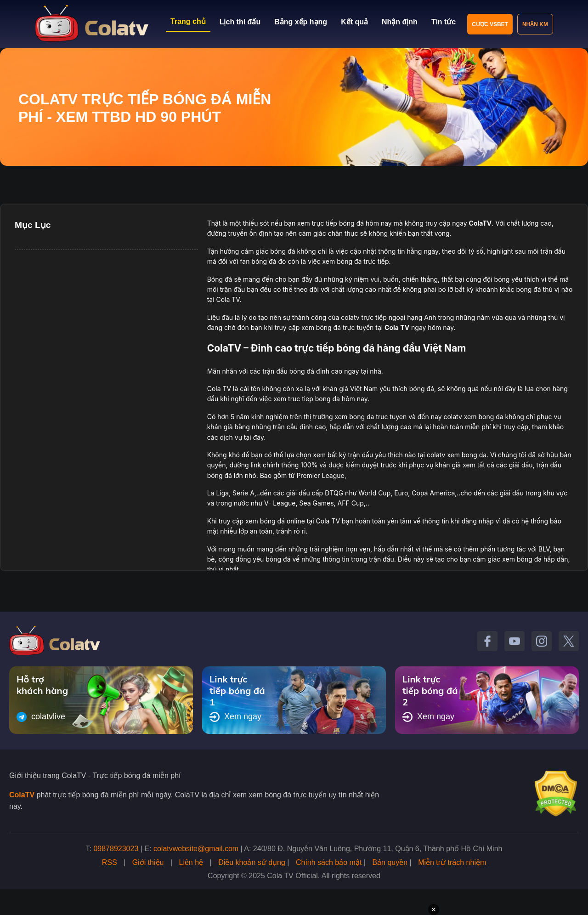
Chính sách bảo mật (329, 862)
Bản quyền (390, 862)
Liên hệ (191, 862)
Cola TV (397, 327)
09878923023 (116, 849)
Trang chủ (188, 21)
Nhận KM (535, 24)
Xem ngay (235, 717)
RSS (110, 862)
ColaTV (22, 795)
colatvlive (41, 717)
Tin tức (444, 22)
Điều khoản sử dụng (252, 862)
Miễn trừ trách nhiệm (452, 862)
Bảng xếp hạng (301, 22)
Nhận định (400, 22)
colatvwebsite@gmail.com (196, 849)
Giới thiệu (148, 862)
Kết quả (354, 22)
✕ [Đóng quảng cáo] (434, 909)
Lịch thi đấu (240, 22)
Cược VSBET (490, 24)
